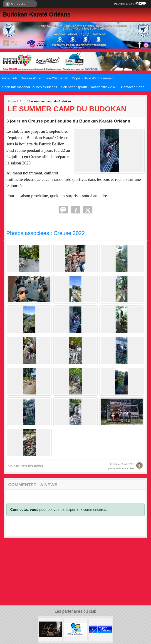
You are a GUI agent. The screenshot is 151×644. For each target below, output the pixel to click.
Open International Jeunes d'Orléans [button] (30, 87)
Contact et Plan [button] (133, 87)
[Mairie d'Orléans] (101, 629)
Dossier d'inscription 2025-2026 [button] (45, 78)
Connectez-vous (24, 510)
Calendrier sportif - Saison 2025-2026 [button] (89, 87)
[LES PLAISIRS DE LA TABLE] (50, 629)
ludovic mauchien (123, 468)
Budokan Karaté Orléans (37, 14)
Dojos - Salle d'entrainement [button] (93, 78)
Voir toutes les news (26, 466)
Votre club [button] (9, 78)
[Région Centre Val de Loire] (75, 629)
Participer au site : (130, 4)
